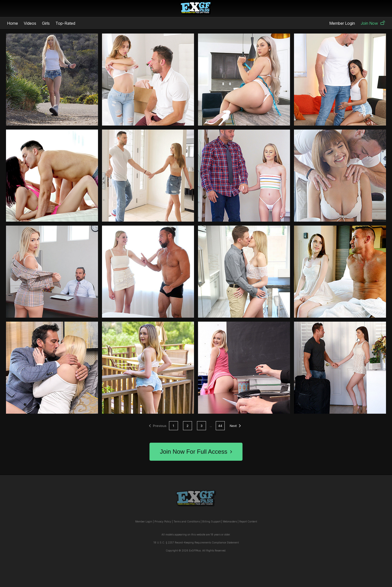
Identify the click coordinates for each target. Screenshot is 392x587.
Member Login (342, 23)
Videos (30, 23)
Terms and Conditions (187, 521)
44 (220, 426)
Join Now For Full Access (196, 452)
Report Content (248, 521)
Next (235, 426)
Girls (46, 23)
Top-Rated (65, 23)
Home (12, 23)
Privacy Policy (163, 521)
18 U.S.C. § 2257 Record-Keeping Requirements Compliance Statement (196, 542)
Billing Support (211, 521)
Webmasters (230, 521)
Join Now (373, 23)
